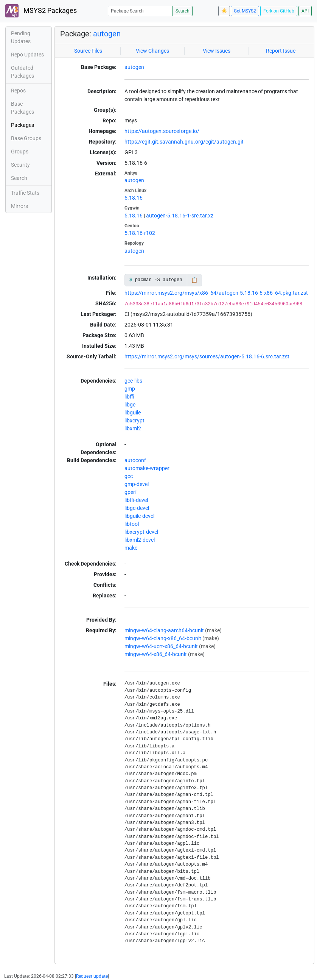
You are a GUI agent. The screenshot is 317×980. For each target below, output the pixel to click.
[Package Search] (140, 11)
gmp (130, 389)
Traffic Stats (25, 193)
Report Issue (281, 51)
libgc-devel (137, 508)
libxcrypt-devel (141, 532)
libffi (129, 397)
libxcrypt (134, 420)
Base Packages (23, 108)
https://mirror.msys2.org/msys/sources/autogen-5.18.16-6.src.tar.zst (207, 356)
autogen (107, 34)
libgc (130, 405)
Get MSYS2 (245, 11)
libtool (132, 524)
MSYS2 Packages (41, 11)
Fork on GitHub (279, 11)
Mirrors (19, 206)
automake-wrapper (147, 468)
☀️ (224, 11)
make (131, 548)
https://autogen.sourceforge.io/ (162, 131)
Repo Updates (27, 55)
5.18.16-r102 (140, 233)
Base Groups (26, 138)
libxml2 (133, 428)
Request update (92, 976)
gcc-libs (133, 381)
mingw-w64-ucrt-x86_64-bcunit (161, 646)
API (305, 11)
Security (20, 165)
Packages (23, 125)
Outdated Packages (23, 72)
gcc (129, 476)
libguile (133, 413)
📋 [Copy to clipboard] (194, 280)
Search (183, 11)
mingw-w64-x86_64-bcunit (156, 654)
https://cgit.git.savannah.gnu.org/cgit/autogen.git (184, 142)
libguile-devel (139, 516)
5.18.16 (134, 198)
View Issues (217, 51)
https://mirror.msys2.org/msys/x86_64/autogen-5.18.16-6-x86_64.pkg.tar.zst (216, 293)
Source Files (88, 51)
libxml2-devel (140, 540)
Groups (20, 152)
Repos (18, 91)
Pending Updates (21, 37)
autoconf (135, 460)
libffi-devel (136, 500)
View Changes (152, 51)
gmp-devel (137, 484)
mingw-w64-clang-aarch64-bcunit (164, 630)
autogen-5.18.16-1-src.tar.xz (180, 216)
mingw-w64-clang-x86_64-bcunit (163, 638)
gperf (131, 492)
